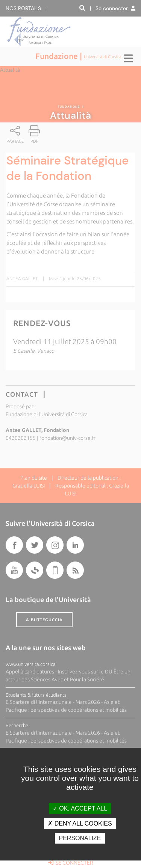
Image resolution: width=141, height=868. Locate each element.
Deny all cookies (80, 823)
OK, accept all (80, 808)
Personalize (80, 838)
